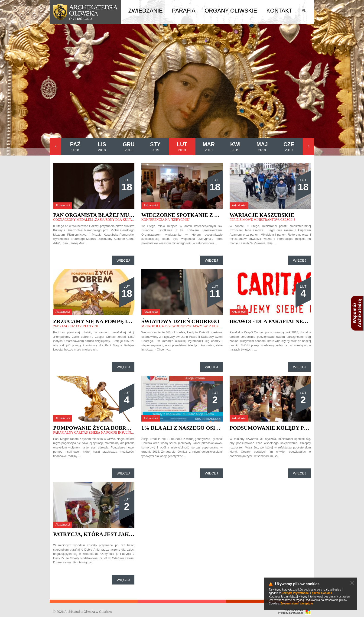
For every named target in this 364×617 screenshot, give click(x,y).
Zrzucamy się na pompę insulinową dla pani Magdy (131, 321)
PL (304, 11)
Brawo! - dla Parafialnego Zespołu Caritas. (297, 321)
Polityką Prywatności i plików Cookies (307, 593)
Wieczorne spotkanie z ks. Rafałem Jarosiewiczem (220, 215)
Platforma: (293, 610)
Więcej (123, 260)
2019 (155, 147)
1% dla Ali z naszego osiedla (186, 428)
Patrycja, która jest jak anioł (100, 534)
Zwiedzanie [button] (146, 11)
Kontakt (279, 11)
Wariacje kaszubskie (262, 215)
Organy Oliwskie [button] (231, 11)
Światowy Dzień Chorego (180, 321)
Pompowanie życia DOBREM (94, 428)
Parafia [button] (184, 11)
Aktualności (63, 205)
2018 (75, 147)
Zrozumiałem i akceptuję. (297, 604)
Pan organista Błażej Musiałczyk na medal (120, 215)
